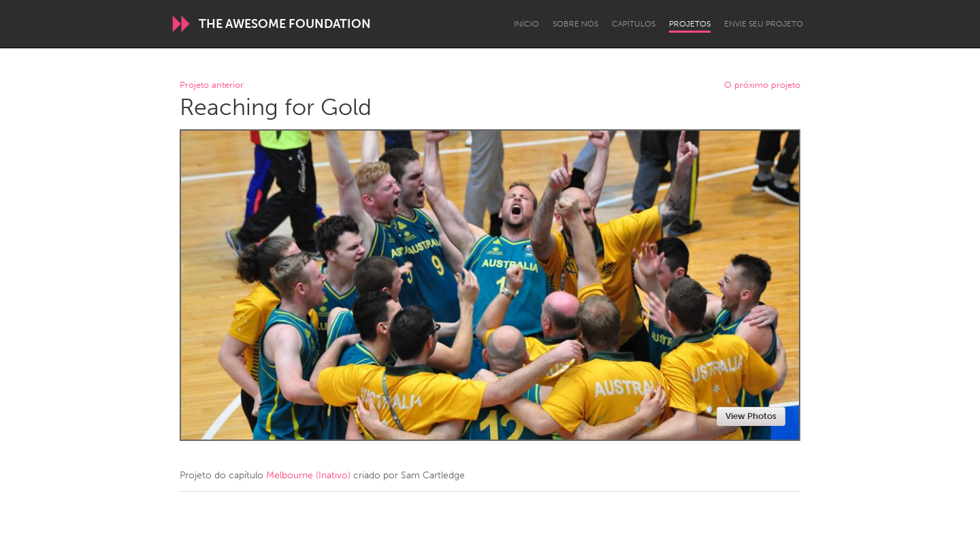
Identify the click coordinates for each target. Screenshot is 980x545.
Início (526, 24)
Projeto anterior (212, 85)
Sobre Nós (575, 24)
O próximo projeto (762, 85)
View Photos (751, 416)
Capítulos (634, 24)
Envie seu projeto (764, 24)
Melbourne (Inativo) (308, 475)
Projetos (690, 24)
